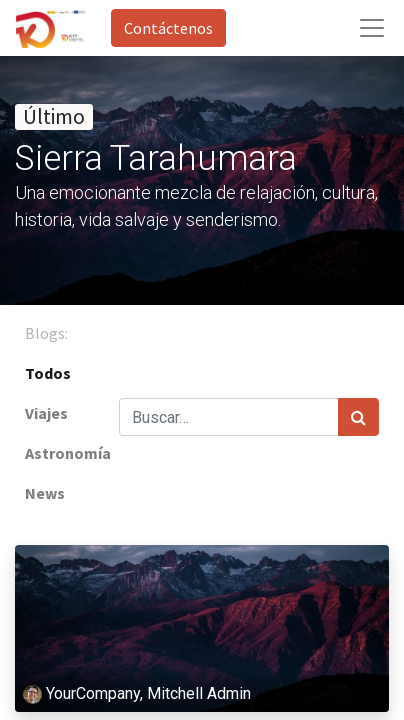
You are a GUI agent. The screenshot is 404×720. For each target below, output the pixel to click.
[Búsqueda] (358, 417)
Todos (48, 373)
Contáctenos (168, 28)
